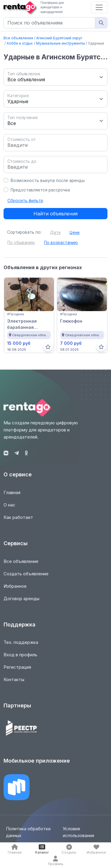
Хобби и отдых (20, 43)
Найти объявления (55, 214)
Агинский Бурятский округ (59, 38)
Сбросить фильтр (25, 201)
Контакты (14, 683)
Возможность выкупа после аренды (48, 181)
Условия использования (78, 836)
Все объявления (18, 38)
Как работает (18, 521)
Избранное (15, 589)
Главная (12, 496)
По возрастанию (61, 243)
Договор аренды (21, 602)
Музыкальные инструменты (61, 43)
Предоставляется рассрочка (40, 190)
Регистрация (17, 670)
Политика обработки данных (28, 836)
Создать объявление (26, 577)
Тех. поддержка (21, 646)
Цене (75, 233)
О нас (9, 508)
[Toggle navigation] (99, 7)
